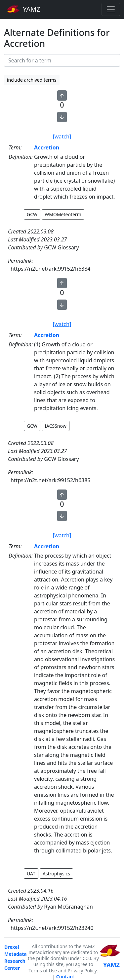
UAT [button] (31, 874)
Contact (65, 977)
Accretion (47, 147)
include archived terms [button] (32, 80)
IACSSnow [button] (55, 426)
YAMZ (24, 9)
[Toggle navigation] (111, 9)
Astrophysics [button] (56, 874)
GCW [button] (32, 214)
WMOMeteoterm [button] (63, 214)
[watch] (62, 136)
